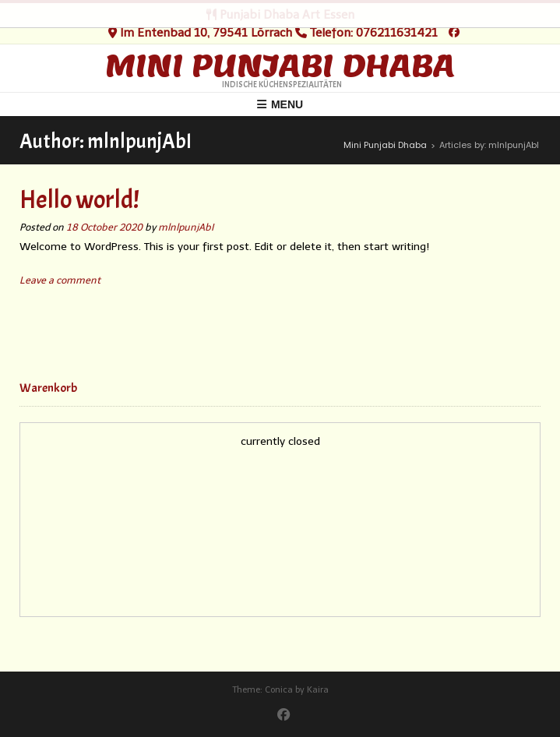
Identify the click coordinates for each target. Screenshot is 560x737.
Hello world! (79, 200)
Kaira (318, 690)
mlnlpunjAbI (186, 227)
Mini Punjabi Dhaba (280, 65)
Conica (279, 690)
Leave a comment (60, 280)
